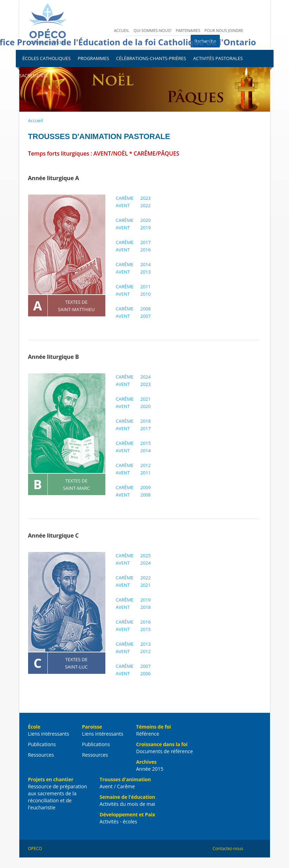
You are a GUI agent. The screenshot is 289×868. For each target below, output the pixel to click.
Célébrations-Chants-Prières (151, 58)
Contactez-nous (228, 849)
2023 (146, 198)
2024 (146, 377)
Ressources (41, 755)
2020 (146, 220)
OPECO (35, 849)
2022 (146, 205)
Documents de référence (165, 751)
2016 (146, 250)
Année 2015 (150, 769)
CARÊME (125, 198)
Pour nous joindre (224, 30)
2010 (146, 294)
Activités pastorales (218, 58)
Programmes (93, 58)
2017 (146, 242)
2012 (146, 465)
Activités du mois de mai (127, 804)
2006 (146, 673)
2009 (146, 487)
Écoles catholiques (47, 58)
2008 (146, 309)
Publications (42, 744)
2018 (146, 421)
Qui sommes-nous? (152, 30)
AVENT (123, 205)
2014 (146, 264)
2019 (146, 228)
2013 (146, 272)
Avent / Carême (117, 786)
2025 (146, 555)
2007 (146, 316)
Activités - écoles (119, 821)
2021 (146, 399)
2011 (146, 287)
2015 (146, 443)
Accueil (122, 30)
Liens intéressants (49, 734)
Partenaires (188, 30)
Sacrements (34, 75)
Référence (148, 734)
